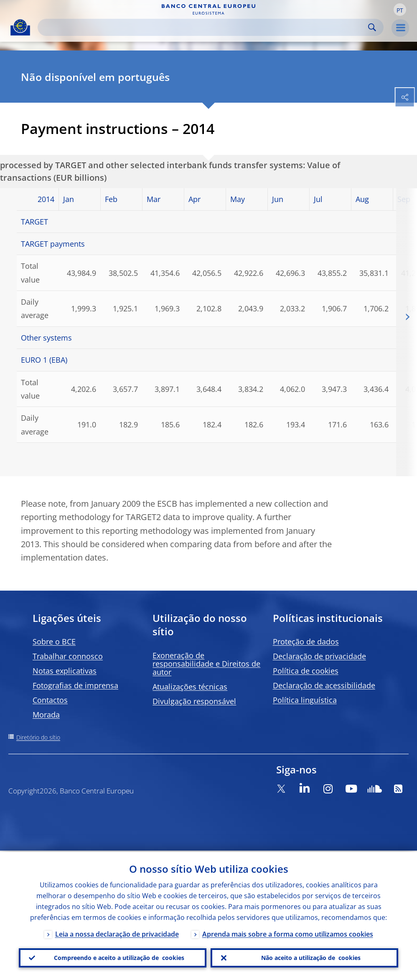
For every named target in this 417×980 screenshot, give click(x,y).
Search (372, 27)
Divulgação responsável (194, 701)
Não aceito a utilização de (311, 957)
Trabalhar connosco (68, 656)
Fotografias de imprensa (75, 685)
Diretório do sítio (38, 737)
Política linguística (305, 700)
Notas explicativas (65, 671)
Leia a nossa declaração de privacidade (117, 933)
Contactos (50, 700)
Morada (46, 715)
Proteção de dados (306, 642)
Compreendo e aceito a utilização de (119, 957)
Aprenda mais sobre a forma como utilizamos (288, 933)
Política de (306, 671)
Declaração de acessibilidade (324, 685)
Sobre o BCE (54, 642)
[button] (400, 10)
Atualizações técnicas (190, 687)
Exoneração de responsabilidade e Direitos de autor (206, 664)
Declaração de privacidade (319, 656)
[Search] (204, 27)
